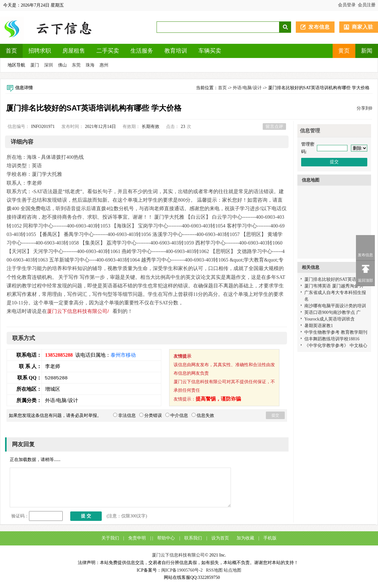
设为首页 (220, 538)
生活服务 (142, 51)
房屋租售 (74, 51)
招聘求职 (40, 51)
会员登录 (347, 5)
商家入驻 (363, 27)
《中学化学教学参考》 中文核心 (336, 346)
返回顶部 (365, 280)
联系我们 (193, 538)
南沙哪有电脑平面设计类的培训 (335, 306)
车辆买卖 (210, 51)
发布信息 (319, 27)
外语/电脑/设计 (247, 88)
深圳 (49, 65)
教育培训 (176, 51)
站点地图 (232, 570)
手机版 (270, 538)
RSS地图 (214, 570)
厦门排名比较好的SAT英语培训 (335, 279)
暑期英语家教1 (319, 326)
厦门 (35, 65)
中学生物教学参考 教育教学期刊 (336, 332)
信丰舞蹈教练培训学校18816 (332, 339)
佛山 (62, 65)
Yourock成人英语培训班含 (329, 319)
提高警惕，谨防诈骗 (218, 399)
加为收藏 (245, 538)
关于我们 (110, 538)
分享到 (363, 108)
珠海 (90, 65)
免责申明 (137, 538)
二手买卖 (108, 51)
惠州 (104, 65)
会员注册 (367, 5)
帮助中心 (166, 538)
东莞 (76, 65)
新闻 (367, 51)
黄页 (344, 51)
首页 (11, 51)
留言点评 (274, 127)
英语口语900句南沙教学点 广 (332, 312)
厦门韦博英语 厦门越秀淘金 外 (334, 286)
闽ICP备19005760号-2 (182, 570)
